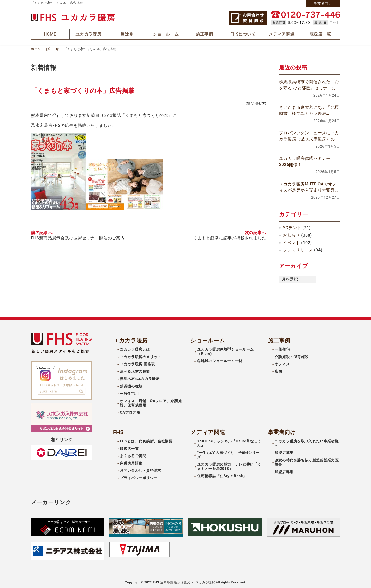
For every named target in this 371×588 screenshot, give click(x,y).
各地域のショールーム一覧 (220, 359)
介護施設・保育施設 (292, 355)
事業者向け (323, 3)
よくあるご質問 (133, 454)
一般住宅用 (129, 392)
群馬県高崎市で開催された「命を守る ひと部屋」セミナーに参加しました (309, 84)
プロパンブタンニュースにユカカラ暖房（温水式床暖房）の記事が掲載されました (309, 135)
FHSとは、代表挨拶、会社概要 (146, 440)
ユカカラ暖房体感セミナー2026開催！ (305, 160)
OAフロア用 (130, 411)
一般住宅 (282, 348)
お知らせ (52, 47)
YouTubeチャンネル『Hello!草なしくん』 (229, 442)
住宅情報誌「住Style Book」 (222, 474)
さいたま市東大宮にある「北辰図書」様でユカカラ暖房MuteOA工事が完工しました (309, 109)
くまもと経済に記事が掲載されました (230, 236)
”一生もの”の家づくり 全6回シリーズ (228, 453)
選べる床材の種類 (135, 370)
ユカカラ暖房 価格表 (137, 363)
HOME (50, 34)
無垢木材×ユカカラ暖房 (140, 377)
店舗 (278, 370)
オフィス (282, 363)
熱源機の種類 (131, 385)
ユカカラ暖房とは (135, 348)
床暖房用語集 (131, 462)
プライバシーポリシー (139, 477)
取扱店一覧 (129, 447)
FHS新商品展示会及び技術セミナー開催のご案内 (78, 236)
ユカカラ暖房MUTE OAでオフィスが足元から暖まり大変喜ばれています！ (309, 186)
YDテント (292, 226)
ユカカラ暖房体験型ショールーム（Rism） (225, 350)
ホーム (36, 47)
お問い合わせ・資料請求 (141, 469)
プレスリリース (298, 248)
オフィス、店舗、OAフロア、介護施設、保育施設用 (151, 402)
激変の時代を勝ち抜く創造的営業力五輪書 (307, 461)
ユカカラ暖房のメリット (141, 355)
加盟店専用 (284, 470)
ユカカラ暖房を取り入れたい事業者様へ (307, 442)
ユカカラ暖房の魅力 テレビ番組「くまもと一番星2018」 (229, 465)
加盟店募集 (284, 451)
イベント (292, 241)
